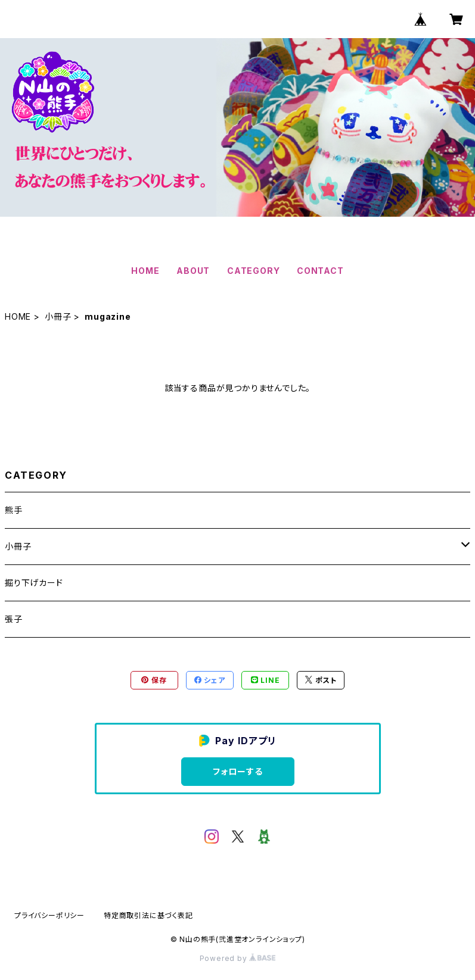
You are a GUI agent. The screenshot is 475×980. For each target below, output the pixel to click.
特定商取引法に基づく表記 (148, 915)
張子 (14, 619)
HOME (145, 271)
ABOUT (193, 271)
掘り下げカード (34, 583)
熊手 (14, 510)
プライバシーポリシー (49, 915)
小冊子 (58, 316)
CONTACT (320, 271)
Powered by (238, 958)
